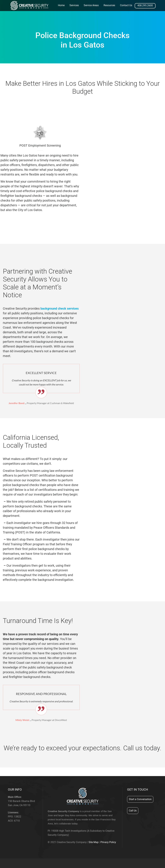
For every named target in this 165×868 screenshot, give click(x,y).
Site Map (94, 842)
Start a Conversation (140, 799)
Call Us (133, 811)
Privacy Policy (108, 842)
